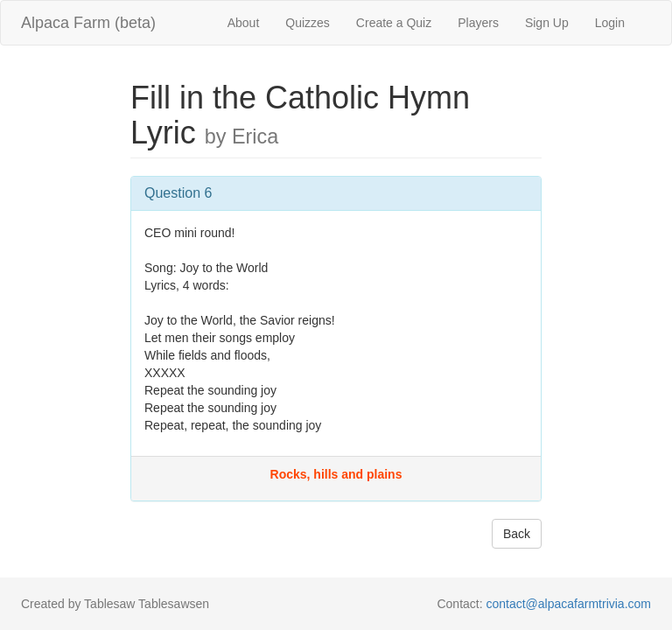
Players (478, 23)
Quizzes (308, 23)
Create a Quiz (394, 23)
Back (517, 534)
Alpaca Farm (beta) (88, 23)
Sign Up (547, 23)
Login (610, 23)
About (244, 23)
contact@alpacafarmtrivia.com (568, 604)
